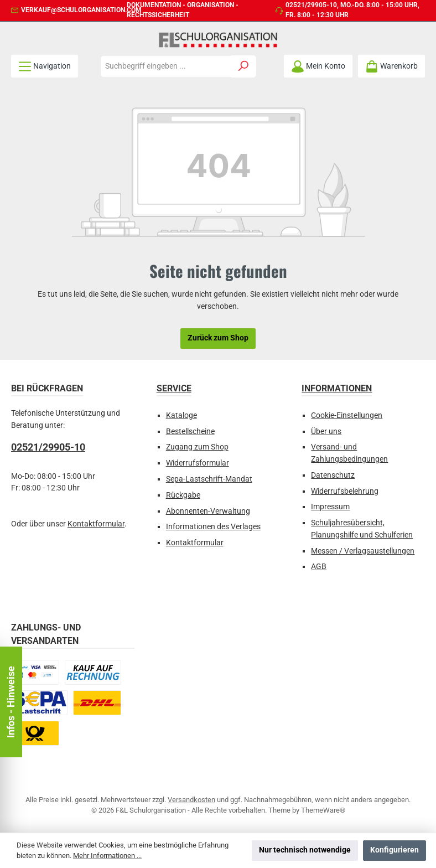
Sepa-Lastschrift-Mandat (209, 479)
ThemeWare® (323, 810)
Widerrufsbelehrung (345, 491)
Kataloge (181, 415)
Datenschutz (333, 475)
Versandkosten (191, 800)
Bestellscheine (190, 432)
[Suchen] (244, 66)
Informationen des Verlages (213, 527)
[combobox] (166, 66)
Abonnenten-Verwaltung (208, 511)
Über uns (326, 432)
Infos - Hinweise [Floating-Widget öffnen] (11, 702)
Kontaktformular (96, 524)
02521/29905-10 (311, 5)
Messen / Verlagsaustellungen (363, 551)
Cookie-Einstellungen (347, 415)
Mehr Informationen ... (107, 856)
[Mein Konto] (318, 66)
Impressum (330, 507)
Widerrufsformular (198, 463)
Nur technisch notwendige (305, 850)
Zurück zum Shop (218, 338)
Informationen (337, 388)
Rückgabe (183, 495)
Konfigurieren (395, 850)
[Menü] (45, 66)
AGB (319, 567)
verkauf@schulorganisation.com (81, 10)
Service (174, 388)
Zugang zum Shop (197, 447)
